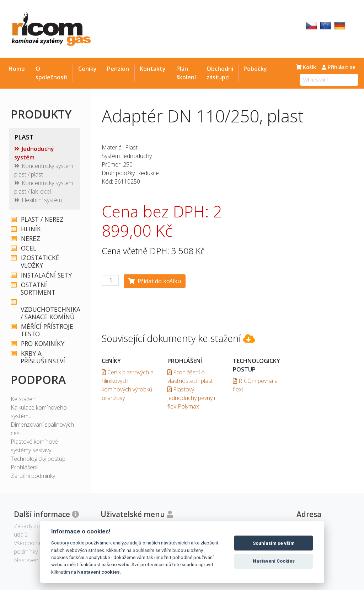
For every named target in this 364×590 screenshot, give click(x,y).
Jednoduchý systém (34, 153)
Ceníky (87, 69)
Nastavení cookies (98, 572)
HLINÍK (31, 229)
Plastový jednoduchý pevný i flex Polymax (191, 398)
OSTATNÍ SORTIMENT (38, 289)
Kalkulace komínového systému (39, 412)
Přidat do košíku (155, 281)
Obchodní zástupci (220, 73)
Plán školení (186, 73)
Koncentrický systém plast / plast (44, 170)
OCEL (28, 248)
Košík (306, 67)
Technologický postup (38, 459)
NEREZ (30, 239)
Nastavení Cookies (274, 561)
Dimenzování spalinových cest (42, 429)
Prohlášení (24, 467)
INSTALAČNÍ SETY (46, 275)
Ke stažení (24, 399)
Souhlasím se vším (274, 543)
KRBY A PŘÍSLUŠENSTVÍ (43, 357)
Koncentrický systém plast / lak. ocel (44, 187)
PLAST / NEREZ (42, 219)
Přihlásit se (339, 67)
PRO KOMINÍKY (42, 344)
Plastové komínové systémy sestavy (34, 446)
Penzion (118, 69)
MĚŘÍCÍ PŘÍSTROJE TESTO (47, 330)
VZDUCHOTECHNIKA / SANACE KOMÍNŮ (49, 310)
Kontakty (153, 69)
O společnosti (52, 73)
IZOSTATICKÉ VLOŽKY (40, 262)
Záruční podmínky (33, 476)
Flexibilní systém (42, 200)
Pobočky (255, 69)
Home (17, 69)
